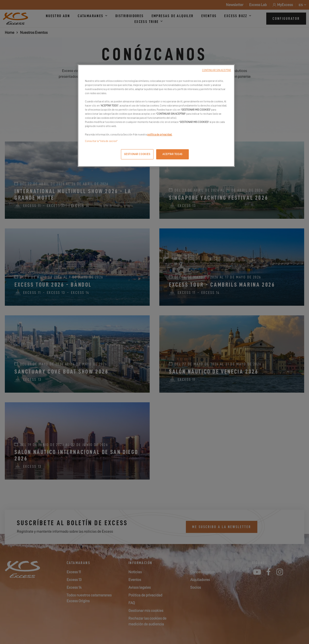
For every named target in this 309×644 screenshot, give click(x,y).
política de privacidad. (160, 135)
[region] (156, 116)
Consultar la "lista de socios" (101, 141)
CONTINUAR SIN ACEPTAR (217, 70)
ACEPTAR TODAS (172, 154)
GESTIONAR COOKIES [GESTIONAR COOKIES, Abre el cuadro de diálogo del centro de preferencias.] (137, 154)
